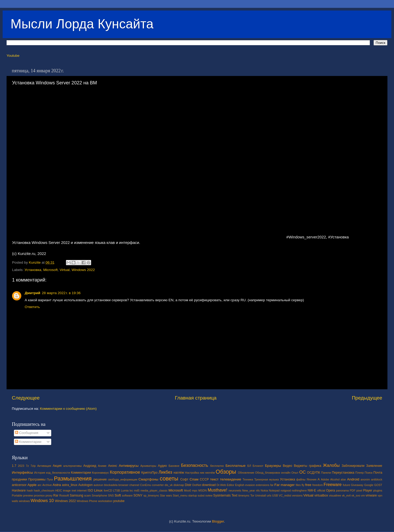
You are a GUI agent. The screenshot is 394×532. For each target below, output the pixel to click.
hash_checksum (44, 490)
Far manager (284, 485)
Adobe (325, 479)
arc (40, 485)
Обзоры (226, 472)
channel (134, 485)
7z (27, 466)
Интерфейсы (22, 472)
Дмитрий (32, 293)
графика (315, 466)
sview (209, 495)
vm (363, 495)
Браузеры (273, 466)
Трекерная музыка (267, 479)
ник (202, 473)
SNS (111, 495)
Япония (312, 479)
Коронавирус (100, 473)
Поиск (369, 473)
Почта (378, 473)
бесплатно (217, 466)
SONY (138, 495)
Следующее (26, 398)
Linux (98, 490)
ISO (90, 490)
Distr (188, 485)
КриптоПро (149, 473)
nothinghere (299, 490)
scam (87, 495)
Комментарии (28, 442)
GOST (378, 485)
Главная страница (196, 398)
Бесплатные (235, 466)
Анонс (112, 466)
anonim (365, 479)
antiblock (377, 479)
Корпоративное (125, 472)
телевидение (230, 479)
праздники (19, 479)
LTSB (116, 490)
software (127, 495)
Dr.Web (221, 485)
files (298, 485)
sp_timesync (151, 495)
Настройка (192, 473)
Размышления (73, 479)
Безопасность (195, 465)
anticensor (19, 485)
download (209, 485)
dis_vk (169, 485)
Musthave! (218, 490)
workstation (105, 501)
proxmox (39, 495)
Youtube (13, 56)
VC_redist (285, 495)
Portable (17, 495)
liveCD (108, 490)
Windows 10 (42, 500)
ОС (303, 472)
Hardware (19, 490)
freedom (318, 485)
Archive (47, 485)
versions (297, 495)
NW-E (312, 490)
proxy (49, 495)
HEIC (59, 490)
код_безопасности (58, 473)
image (67, 490)
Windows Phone (87, 501)
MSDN (203, 490)
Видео (287, 466)
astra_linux (70, 485)
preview (28, 495)
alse (343, 479)
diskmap (179, 485)
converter (158, 485)
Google (369, 485)
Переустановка (343, 473)
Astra (57, 485)
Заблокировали (353, 466)
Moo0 (188, 490)
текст (214, 479)
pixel (359, 490)
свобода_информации (123, 479)
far (272, 485)
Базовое (174, 466)
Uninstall (260, 495)
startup (193, 495)
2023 (21, 466)
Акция (57, 466)
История (40, 473)
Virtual (65, 270)
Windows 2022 (83, 270)
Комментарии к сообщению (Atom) (68, 409)
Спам (194, 479)
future (346, 485)
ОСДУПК (314, 473)
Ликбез (165, 472)
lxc (131, 490)
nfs (258, 490)
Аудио (162, 466)
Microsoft (51, 270)
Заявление (374, 466)
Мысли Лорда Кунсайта (82, 24)
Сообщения (27, 433)
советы (169, 479)
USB (275, 495)
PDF (352, 490)
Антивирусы (129, 466)
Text (234, 495)
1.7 (14, 466)
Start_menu (180, 495)
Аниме (102, 466)
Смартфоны (148, 479)
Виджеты (301, 466)
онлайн (286, 473)
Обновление (246, 473)
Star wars (166, 495)
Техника (248, 479)
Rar (56, 495)
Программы (37, 479)
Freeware (333, 484)
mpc (195, 490)
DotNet (197, 485)
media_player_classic (154, 490)
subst (201, 495)
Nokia (264, 490)
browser (123, 485)
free (308, 485)
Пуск (50, 479)
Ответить (32, 307)
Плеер (360, 473)
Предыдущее (367, 398)
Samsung (76, 495)
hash (30, 490)
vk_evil (346, 495)
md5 (137, 490)
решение (100, 479)
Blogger (218, 521)
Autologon (85, 485)
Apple (32, 485)
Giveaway (357, 485)
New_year (249, 490)
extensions (263, 485)
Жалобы (331, 465)
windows (24, 501)
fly (303, 485)
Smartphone (99, 495)
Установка (33, 270)
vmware (371, 495)
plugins (378, 490)
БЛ (249, 466)
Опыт (295, 473)
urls (269, 495)
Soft (118, 495)
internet (82, 490)
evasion (250, 485)
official (321, 490)
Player (367, 490)
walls (15, 501)
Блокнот (258, 466)
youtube (119, 501)
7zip (33, 466)
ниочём (210, 473)
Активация (44, 466)
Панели (326, 473)
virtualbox (321, 495)
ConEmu (146, 485)
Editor (231, 485)
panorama (342, 490)
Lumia (125, 490)
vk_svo (356, 495)
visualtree (335, 495)
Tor (252, 495)
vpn (380, 495)
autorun (98, 485)
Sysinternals (222, 495)
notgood (286, 490)
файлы (301, 479)
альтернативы (72, 466)
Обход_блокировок (268, 473)
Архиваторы (148, 466)
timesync (244, 495)
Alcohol (335, 479)
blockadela (111, 485)
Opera (330, 490)
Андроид (90, 466)
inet (74, 490)
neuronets (235, 490)
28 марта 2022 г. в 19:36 (61, 293)
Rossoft (64, 495)
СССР (204, 479)
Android (353, 479)
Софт (184, 479)
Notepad (274, 490)
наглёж (179, 473)
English (240, 485)
